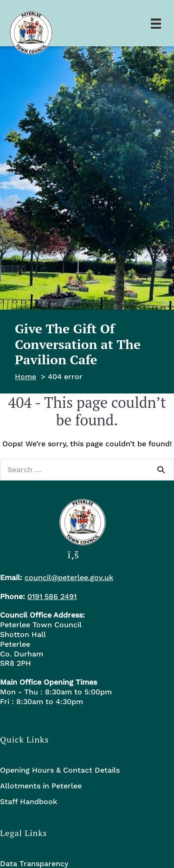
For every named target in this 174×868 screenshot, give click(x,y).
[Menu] (156, 23)
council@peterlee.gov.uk (69, 578)
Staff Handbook (29, 802)
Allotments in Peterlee (41, 786)
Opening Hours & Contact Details (60, 770)
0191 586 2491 (52, 596)
